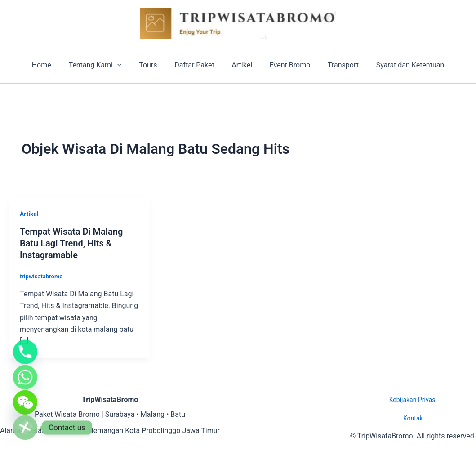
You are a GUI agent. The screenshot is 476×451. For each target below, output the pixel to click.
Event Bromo (286, 65)
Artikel (240, 65)
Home (52, 65)
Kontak (413, 418)
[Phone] (25, 344)
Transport (336, 65)
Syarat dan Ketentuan (400, 65)
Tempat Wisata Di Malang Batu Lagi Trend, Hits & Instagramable (71, 243)
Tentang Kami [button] (102, 65)
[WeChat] (25, 400)
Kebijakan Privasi (413, 400)
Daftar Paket (196, 65)
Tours (152, 65)
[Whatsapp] (25, 372)
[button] (125, 65)
